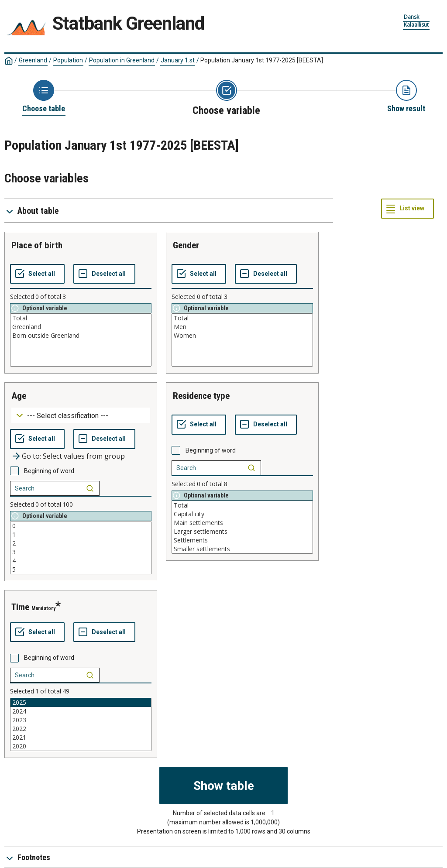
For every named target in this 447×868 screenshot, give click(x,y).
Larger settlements (242, 532)
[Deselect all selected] (104, 274)
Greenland (33, 60)
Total (81, 318)
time (20, 607)
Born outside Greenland (81, 336)
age (19, 396)
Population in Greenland (122, 60)
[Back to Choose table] (44, 97)
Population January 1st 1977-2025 (262, 60)
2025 (81, 703)
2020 (81, 746)
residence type (201, 396)
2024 (81, 711)
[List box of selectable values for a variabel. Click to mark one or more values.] (81, 340)
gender (186, 245)
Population (68, 60)
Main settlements (242, 523)
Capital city (242, 514)
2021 (81, 738)
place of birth (37, 245)
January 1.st (178, 60)
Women (242, 336)
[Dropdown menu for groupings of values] (81, 416)
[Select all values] (37, 274)
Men (242, 327)
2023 (81, 720)
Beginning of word (49, 471)
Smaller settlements (242, 549)
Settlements (242, 540)
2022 (81, 729)
